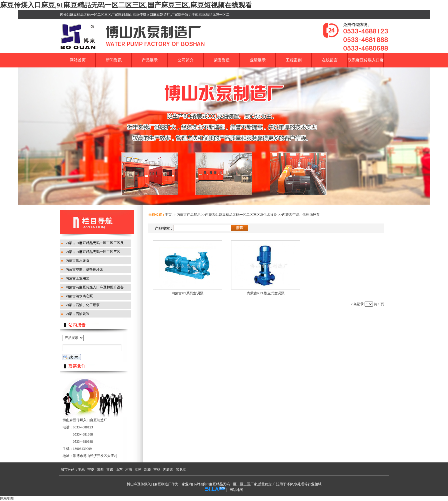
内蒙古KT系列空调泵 (187, 293)
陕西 (100, 470)
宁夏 (91, 470)
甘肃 (110, 470)
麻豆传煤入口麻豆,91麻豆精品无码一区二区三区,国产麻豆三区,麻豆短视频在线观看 (126, 5)
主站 (81, 470)
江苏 (138, 470)
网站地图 (236, 490)
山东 (119, 470)
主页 (168, 215)
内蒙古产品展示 (189, 215)
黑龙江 (181, 470)
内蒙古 (168, 470)
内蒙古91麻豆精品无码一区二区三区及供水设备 (241, 215)
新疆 (147, 470)
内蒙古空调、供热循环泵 (301, 215)
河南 (129, 470)
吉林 (157, 470)
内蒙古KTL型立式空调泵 (266, 293)
